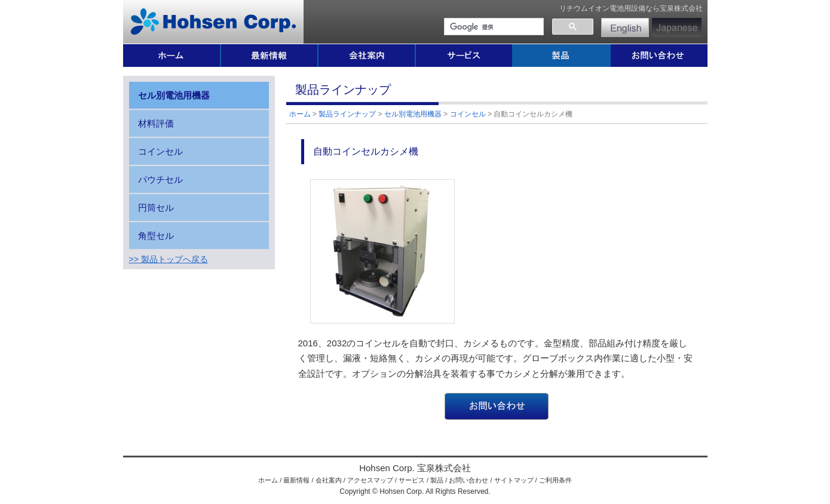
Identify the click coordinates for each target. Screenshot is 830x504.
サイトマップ (514, 480)
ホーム (300, 114)
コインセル (468, 114)
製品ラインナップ (347, 114)
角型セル (156, 236)
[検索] (493, 27)
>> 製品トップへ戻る (169, 259)
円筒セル (156, 208)
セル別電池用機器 (413, 114)
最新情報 (296, 480)
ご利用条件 (555, 480)
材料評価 (156, 123)
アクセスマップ (370, 480)
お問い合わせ (468, 480)
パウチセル (160, 179)
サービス (412, 480)
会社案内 (329, 480)
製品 (437, 480)
